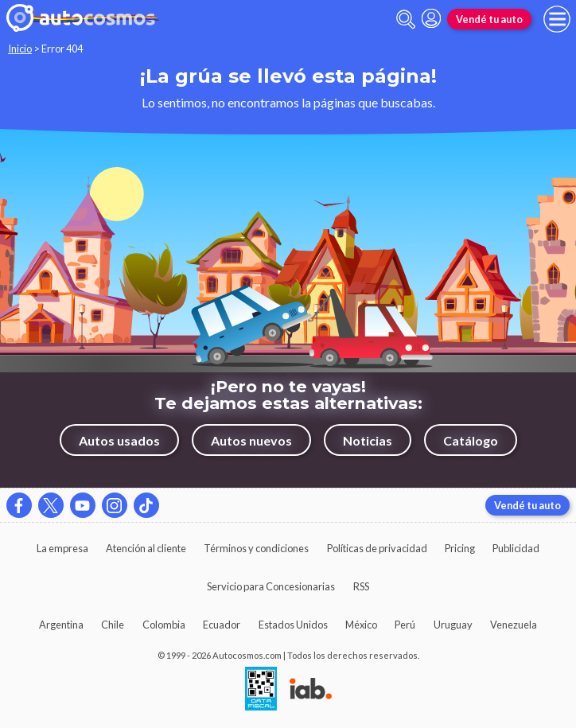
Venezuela (514, 625)
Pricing (460, 548)
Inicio (20, 49)
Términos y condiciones (256, 548)
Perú (405, 625)
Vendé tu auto (489, 19)
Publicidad (516, 548)
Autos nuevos (251, 440)
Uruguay (453, 625)
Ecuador (222, 625)
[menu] (557, 19)
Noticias (368, 440)
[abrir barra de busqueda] (406, 19)
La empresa (62, 548)
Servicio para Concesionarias (271, 586)
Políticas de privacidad (377, 548)
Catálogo (471, 440)
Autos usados (119, 440)
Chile (113, 625)
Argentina (61, 625)
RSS (361, 586)
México (361, 625)
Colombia (164, 625)
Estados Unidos (293, 625)
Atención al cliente (146, 548)
